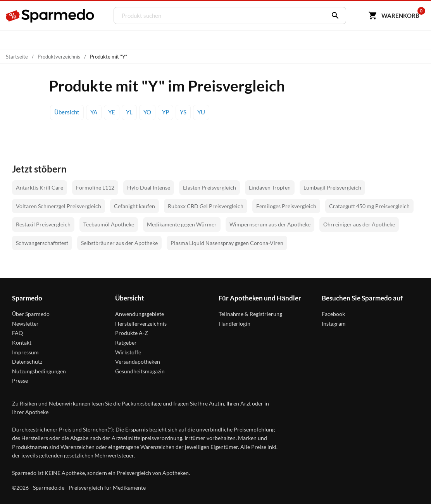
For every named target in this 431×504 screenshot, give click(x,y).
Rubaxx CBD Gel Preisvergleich (206, 206)
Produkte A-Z (132, 333)
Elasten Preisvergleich (209, 187)
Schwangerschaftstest (42, 243)
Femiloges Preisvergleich (286, 206)
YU (201, 112)
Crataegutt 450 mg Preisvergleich (369, 206)
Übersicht (67, 112)
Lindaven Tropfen (270, 187)
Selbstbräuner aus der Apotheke (119, 243)
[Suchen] (333, 16)
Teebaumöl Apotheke (109, 224)
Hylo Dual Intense (149, 187)
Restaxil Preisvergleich (43, 224)
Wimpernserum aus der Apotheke (270, 224)
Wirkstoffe (128, 352)
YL (129, 112)
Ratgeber (126, 343)
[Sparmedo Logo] (50, 16)
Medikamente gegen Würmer (182, 224)
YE (112, 112)
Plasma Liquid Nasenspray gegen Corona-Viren (227, 243)
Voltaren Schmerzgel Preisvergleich (59, 206)
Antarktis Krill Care (40, 187)
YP (166, 112)
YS (183, 112)
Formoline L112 (95, 187)
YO (147, 112)
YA (94, 112)
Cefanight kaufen (134, 206)
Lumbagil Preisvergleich (332, 187)
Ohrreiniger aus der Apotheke (359, 224)
